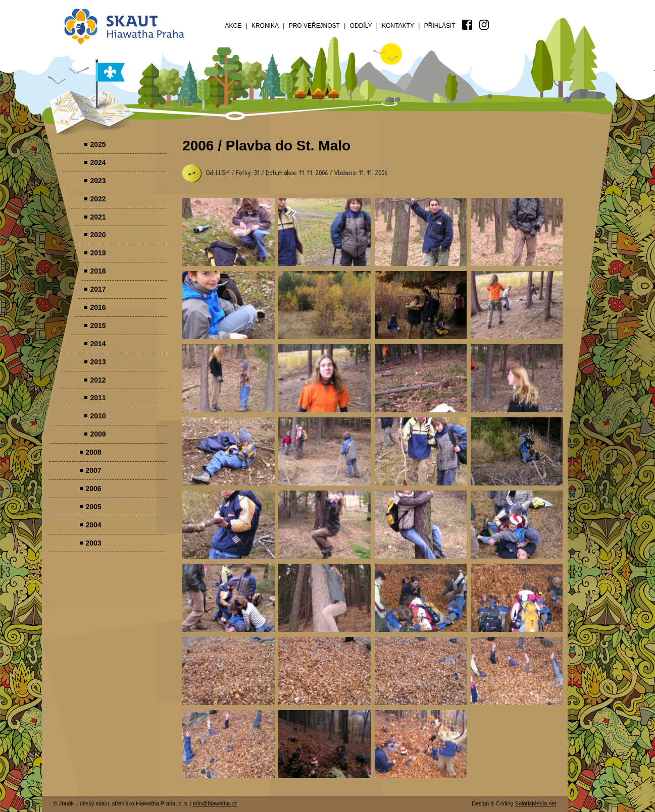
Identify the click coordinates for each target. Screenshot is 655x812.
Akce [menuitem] (234, 26)
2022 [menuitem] (98, 199)
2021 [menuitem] (98, 217)
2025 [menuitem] (98, 144)
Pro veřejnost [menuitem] (314, 26)
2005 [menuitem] (93, 507)
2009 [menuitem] (98, 434)
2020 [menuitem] (98, 235)
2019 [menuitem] (98, 253)
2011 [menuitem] (98, 398)
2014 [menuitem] (98, 344)
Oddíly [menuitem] (361, 26)
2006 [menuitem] (93, 489)
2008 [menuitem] (93, 452)
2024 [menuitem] (98, 163)
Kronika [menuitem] (265, 26)
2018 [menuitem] (98, 271)
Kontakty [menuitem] (398, 26)
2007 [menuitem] (93, 470)
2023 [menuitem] (98, 181)
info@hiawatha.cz (215, 803)
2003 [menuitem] (93, 543)
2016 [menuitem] (98, 307)
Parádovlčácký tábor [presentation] (229, 232)
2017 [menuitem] (98, 289)
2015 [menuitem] (98, 326)
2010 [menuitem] (98, 416)
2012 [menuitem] (98, 380)
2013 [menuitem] (98, 362)
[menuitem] (467, 25)
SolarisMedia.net (536, 803)
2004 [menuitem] (93, 525)
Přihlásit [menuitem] (440, 26)
